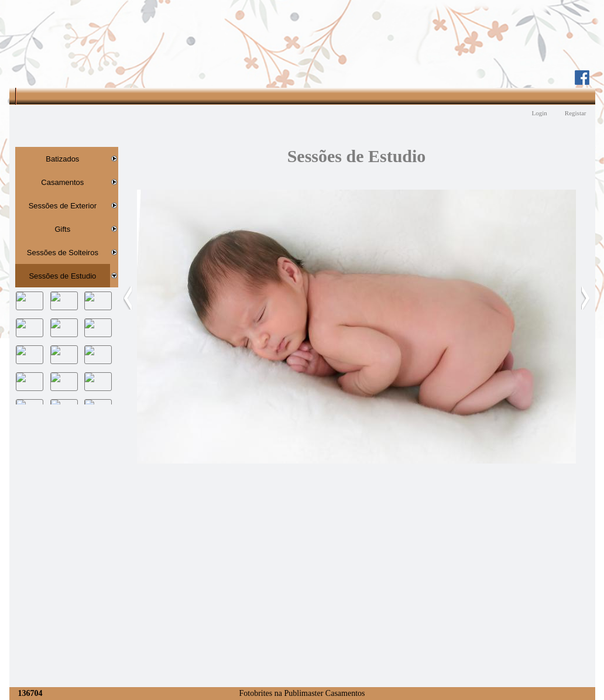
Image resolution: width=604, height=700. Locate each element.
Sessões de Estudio (62, 276)
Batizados (62, 159)
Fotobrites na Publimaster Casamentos (302, 693)
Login (540, 113)
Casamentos (62, 182)
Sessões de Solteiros (63, 253)
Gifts (62, 229)
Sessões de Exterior (63, 206)
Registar (576, 113)
